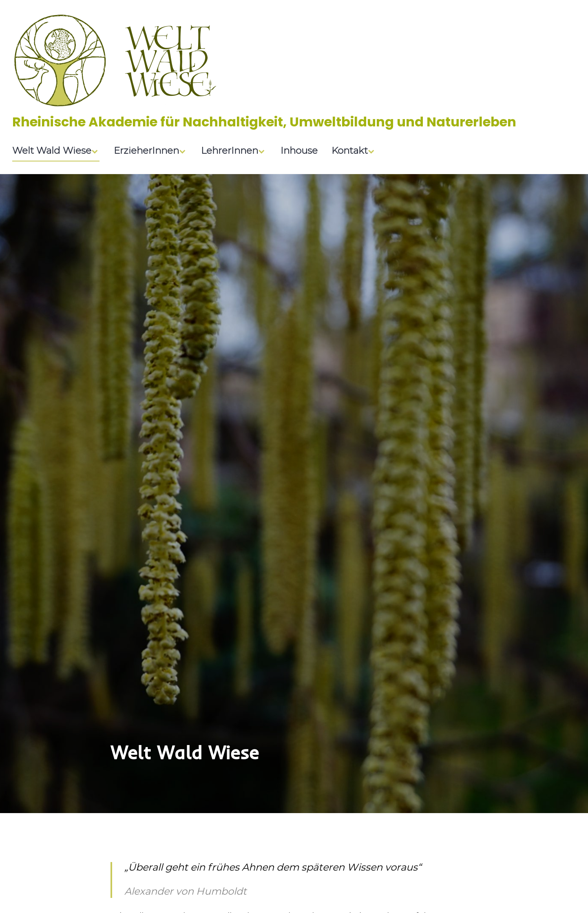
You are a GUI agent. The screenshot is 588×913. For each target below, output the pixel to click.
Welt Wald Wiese (52, 151)
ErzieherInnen (146, 151)
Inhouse (299, 151)
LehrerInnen (230, 151)
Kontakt (350, 151)
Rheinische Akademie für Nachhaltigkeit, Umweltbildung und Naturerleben (264, 122)
